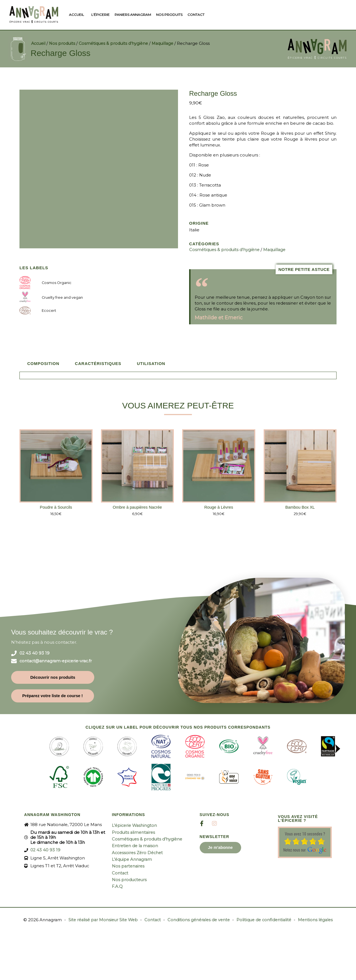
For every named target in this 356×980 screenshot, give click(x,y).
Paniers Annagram (133, 15)
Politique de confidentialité (266, 919)
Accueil (76, 15)
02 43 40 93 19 (35, 653)
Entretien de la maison (136, 845)
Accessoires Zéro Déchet (138, 852)
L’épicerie (100, 15)
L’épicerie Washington (135, 825)
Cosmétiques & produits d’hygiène (148, 839)
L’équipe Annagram (133, 859)
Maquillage (168, 43)
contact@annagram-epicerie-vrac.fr (57, 661)
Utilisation (153, 363)
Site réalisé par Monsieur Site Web (100, 919)
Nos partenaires (129, 865)
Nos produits (169, 15)
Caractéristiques (99, 363)
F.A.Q (118, 885)
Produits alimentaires (134, 832)
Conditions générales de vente (199, 919)
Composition (44, 363)
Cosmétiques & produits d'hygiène (117, 43)
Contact (196, 15)
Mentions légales (319, 919)
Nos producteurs (130, 879)
